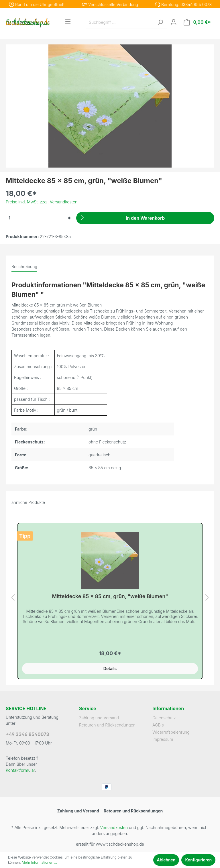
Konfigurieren (198, 860)
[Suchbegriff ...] (120, 22)
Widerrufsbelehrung (171, 732)
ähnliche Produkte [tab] (28, 502)
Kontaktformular (20, 770)
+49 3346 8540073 (27, 734)
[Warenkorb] (197, 22)
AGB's (158, 725)
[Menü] (68, 21)
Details (110, 668)
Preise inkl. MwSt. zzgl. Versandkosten (42, 202)
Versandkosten (114, 827)
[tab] (24, 266)
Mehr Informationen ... (39, 862)
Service (88, 708)
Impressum (163, 739)
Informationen (168, 708)
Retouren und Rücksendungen (107, 725)
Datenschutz (164, 718)
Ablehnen (166, 860)
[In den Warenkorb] (145, 218)
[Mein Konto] (174, 22)
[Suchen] (160, 22)
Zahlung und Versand (99, 718)
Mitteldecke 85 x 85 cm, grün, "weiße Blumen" (110, 596)
